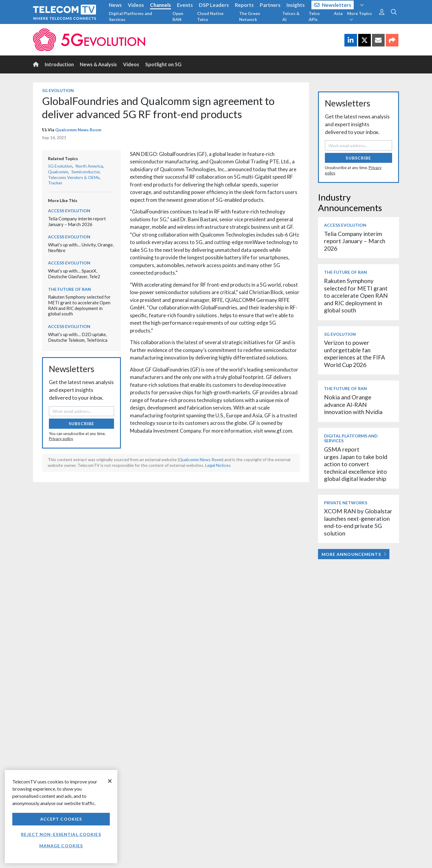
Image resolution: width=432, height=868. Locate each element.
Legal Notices (218, 465)
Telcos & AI (291, 16)
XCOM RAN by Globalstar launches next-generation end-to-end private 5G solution (358, 522)
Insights (296, 5)
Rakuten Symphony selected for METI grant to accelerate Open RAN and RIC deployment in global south (79, 305)
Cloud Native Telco (210, 16)
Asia (338, 13)
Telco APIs (314, 16)
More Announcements (354, 554)
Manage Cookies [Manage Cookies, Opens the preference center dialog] (61, 846)
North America (89, 166)
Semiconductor (85, 172)
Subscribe (81, 424)
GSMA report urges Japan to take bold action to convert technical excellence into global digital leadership (356, 464)
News (115, 5)
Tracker (55, 183)
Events (185, 5)
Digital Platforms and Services (130, 16)
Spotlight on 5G (163, 64)
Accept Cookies (61, 819)
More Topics (360, 16)
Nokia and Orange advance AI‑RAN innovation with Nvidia (353, 404)
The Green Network (250, 16)
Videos (136, 5)
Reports (244, 5)
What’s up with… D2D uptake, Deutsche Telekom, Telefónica (78, 337)
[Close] (110, 781)
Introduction (59, 64)
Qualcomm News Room (78, 130)
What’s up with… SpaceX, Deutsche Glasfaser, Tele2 (74, 274)
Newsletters (333, 5)
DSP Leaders (214, 5)
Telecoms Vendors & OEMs (74, 177)
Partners (270, 5)
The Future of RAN (69, 289)
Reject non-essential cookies (61, 834)
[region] (61, 817)
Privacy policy (61, 439)
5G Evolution (58, 90)
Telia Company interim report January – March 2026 (77, 221)
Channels (160, 5)
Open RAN (178, 16)
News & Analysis (98, 64)
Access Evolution (69, 211)
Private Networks (346, 503)
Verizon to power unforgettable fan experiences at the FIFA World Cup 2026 (354, 353)
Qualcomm (58, 172)
